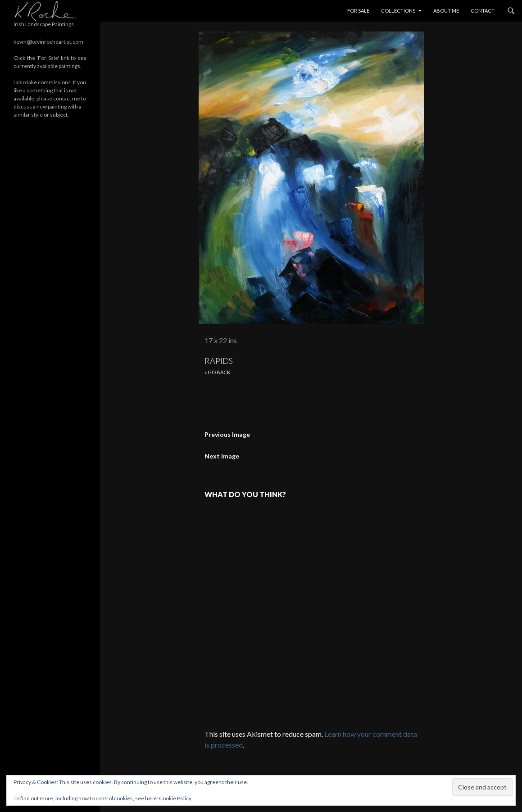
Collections (398, 11)
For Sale (358, 11)
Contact (483, 11)
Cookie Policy (175, 798)
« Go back (217, 372)
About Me (446, 11)
